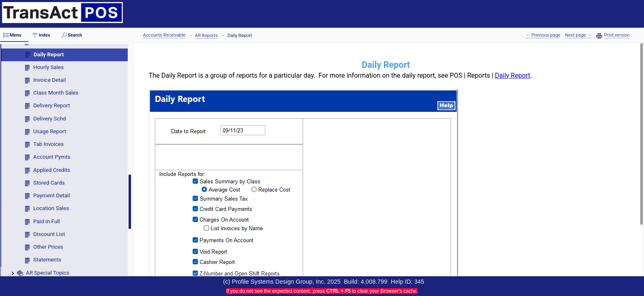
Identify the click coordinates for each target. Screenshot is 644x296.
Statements (47, 260)
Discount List (49, 234)
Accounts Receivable (164, 35)
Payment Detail (52, 195)
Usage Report (50, 131)
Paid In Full (47, 221)
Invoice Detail (49, 80)
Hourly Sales (48, 67)
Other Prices (48, 247)
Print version (617, 35)
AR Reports (207, 36)
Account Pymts (52, 157)
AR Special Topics (48, 273)
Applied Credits (52, 170)
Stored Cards (49, 183)
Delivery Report (52, 105)
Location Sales (51, 208)
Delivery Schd (50, 119)
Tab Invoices (48, 144)
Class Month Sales (56, 93)
